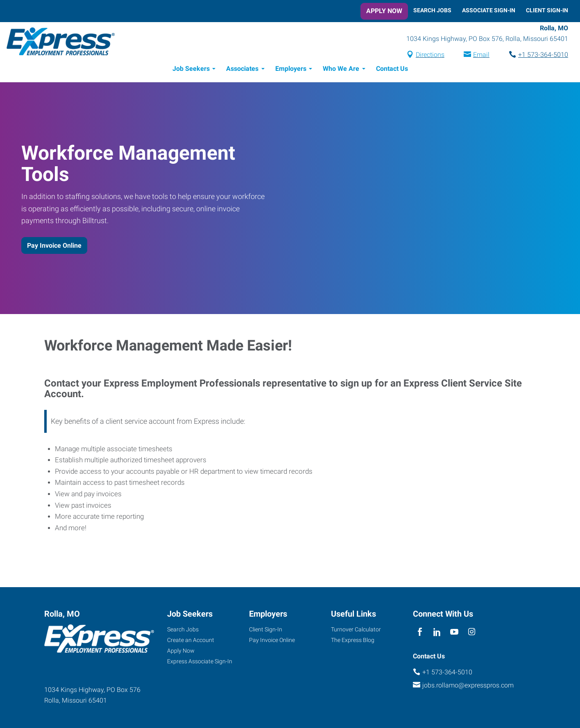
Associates (242, 69)
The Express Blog (353, 640)
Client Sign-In (547, 10)
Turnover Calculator (356, 629)
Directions (430, 55)
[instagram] (472, 632)
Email (481, 55)
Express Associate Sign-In (200, 661)
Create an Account (191, 640)
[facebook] (420, 632)
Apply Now (384, 11)
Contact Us (392, 69)
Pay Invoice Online (54, 245)
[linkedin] (437, 632)
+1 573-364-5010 (543, 55)
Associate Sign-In (489, 10)
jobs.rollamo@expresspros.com (468, 685)
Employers (291, 69)
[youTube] (454, 632)
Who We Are (341, 69)
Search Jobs (432, 10)
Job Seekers (191, 69)
